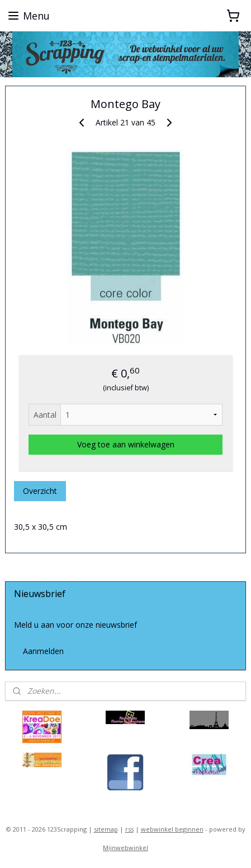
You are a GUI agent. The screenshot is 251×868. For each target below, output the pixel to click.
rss (129, 829)
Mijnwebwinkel (125, 848)
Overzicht (40, 490)
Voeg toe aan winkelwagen (126, 444)
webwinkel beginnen (172, 829)
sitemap (106, 829)
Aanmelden (43, 651)
